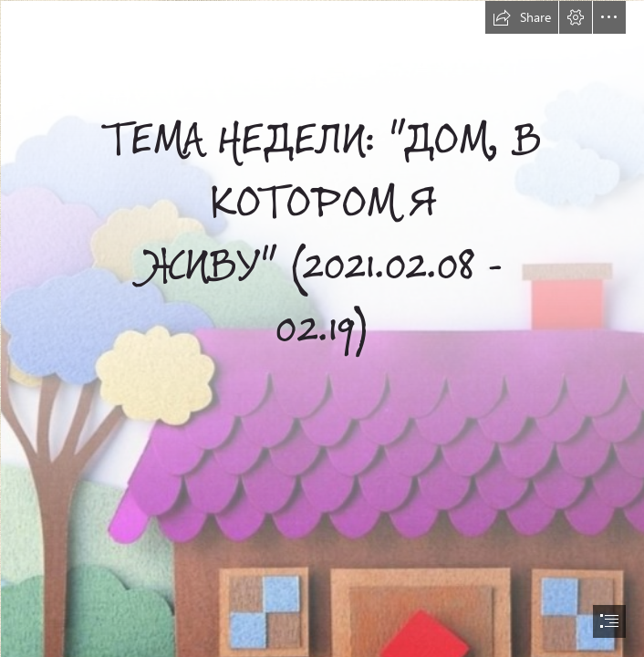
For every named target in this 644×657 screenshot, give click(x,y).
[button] (522, 17)
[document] (322, 328)
